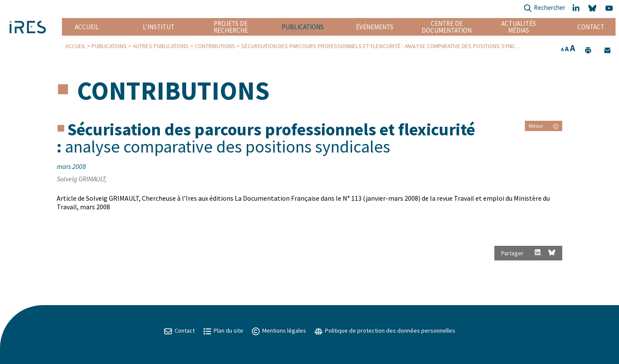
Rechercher (544, 8)
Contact (591, 27)
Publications (303, 27)
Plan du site (223, 330)
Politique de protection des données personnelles (385, 330)
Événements (375, 27)
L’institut (159, 27)
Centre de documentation (447, 27)
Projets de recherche (231, 27)
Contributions (215, 46)
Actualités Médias (519, 27)
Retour (544, 126)
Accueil (87, 27)
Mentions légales (279, 330)
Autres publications (161, 46)
